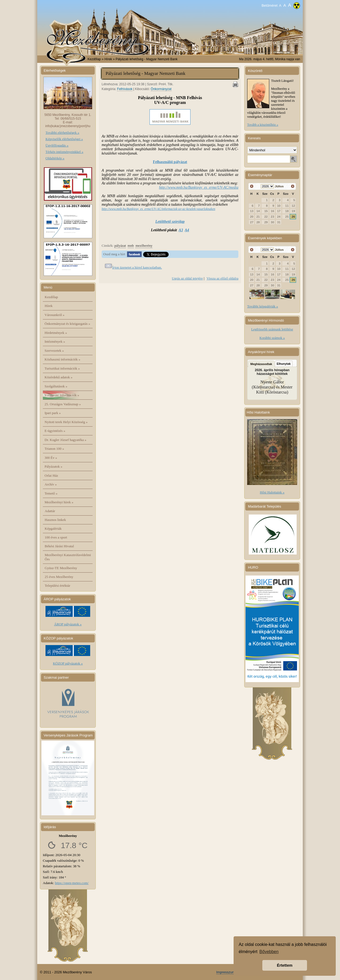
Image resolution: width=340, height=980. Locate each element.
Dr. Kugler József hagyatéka (66, 440)
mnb (131, 246)
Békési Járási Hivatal (59, 546)
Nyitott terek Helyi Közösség (66, 422)
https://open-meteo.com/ (72, 883)
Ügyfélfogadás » (57, 145)
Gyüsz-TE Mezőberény (61, 568)
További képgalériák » (263, 306)
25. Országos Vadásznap (63, 404)
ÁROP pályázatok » (68, 624)
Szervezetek (54, 351)
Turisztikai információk (62, 368)
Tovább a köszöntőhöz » (263, 125)
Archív (51, 484)
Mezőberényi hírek (59, 502)
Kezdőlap (94, 59)
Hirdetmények (56, 333)
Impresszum (226, 972)
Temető (51, 493)
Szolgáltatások (56, 386)
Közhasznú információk (63, 359)
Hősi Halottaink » (272, 492)
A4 (187, 230)
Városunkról (55, 315)
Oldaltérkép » (55, 158)
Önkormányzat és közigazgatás (67, 324)
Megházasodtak (261, 364)
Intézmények (55, 341)
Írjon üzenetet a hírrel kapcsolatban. (137, 267)
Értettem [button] (285, 965)
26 (293, 217)
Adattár (50, 511)
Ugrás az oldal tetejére (187, 278)
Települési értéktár (57, 586)
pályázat (120, 246)
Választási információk (62, 395)
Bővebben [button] (269, 952)
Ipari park (53, 413)
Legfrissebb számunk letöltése (272, 329)
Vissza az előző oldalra (223, 278)
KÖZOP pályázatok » (68, 663)
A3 (181, 230)
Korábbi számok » (272, 338)
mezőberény (144, 246)
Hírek (49, 306)
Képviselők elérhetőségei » (64, 139)
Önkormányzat (161, 89)
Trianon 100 (54, 449)
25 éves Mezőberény (59, 577)
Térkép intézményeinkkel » (64, 152)
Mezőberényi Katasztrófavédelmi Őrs (68, 557)
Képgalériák (53, 529)
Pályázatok (54, 466)
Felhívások (125, 89)
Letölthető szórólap (170, 222)
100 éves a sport (56, 537)
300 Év (51, 458)
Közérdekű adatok (59, 377)
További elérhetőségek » (62, 133)
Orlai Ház (51, 475)
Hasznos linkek (55, 520)
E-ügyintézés (55, 431)
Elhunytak (284, 364)
